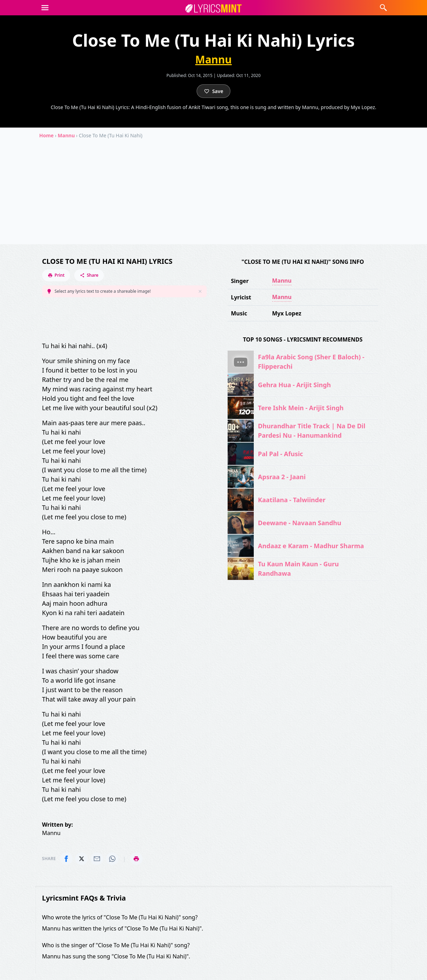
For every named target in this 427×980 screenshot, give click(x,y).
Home (47, 135)
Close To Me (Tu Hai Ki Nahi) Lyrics (107, 261)
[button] (45, 8)
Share (89, 275)
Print (56, 275)
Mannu (213, 60)
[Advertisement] (214, 196)
